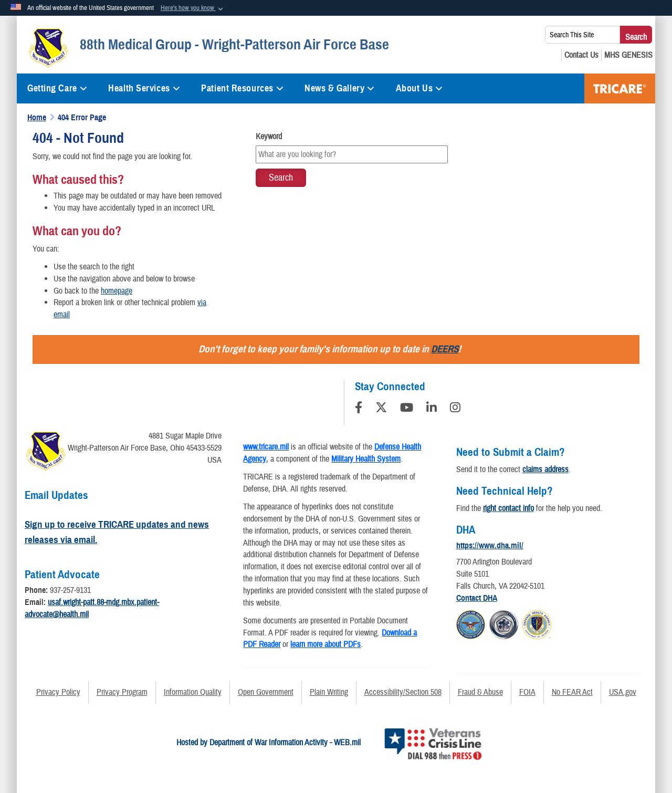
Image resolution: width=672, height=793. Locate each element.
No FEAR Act (572, 692)
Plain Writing (329, 692)
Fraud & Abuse (480, 692)
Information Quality (193, 692)
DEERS (445, 349)
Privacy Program (122, 692)
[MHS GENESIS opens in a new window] (628, 55)
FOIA (527, 692)
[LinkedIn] (432, 409)
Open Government (266, 692)
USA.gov (623, 692)
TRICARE (620, 88)
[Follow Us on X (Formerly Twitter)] (381, 409)
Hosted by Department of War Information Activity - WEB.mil (269, 743)
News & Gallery (339, 88)
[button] (193, 8)
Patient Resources (242, 88)
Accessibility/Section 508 (403, 692)
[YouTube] (407, 409)
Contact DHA (477, 598)
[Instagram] (455, 409)
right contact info (508, 508)
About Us (419, 88)
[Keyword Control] (351, 154)
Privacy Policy (58, 692)
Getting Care (57, 88)
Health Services (144, 88)
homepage (117, 291)
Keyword (269, 137)
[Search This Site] (582, 35)
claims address (545, 469)
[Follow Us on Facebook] (359, 409)
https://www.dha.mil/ (490, 546)
